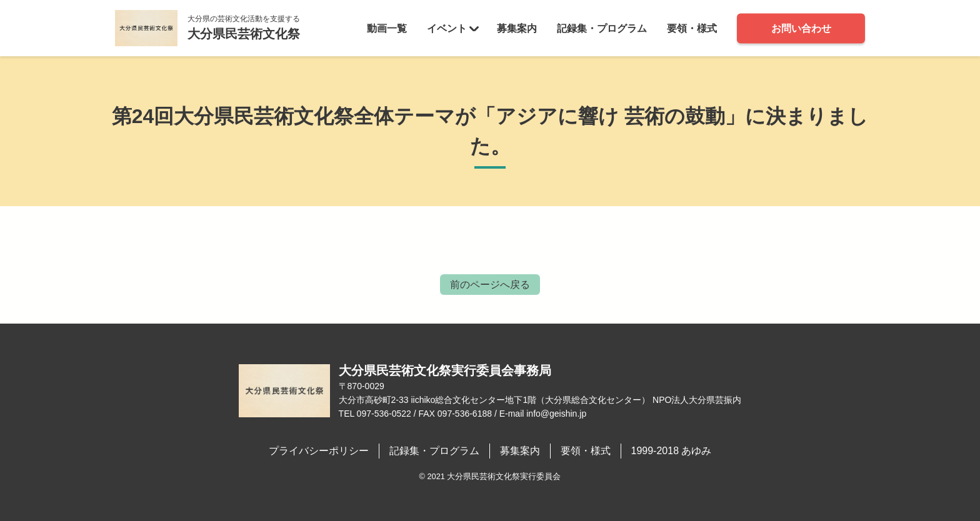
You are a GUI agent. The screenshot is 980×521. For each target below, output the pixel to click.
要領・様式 (692, 28)
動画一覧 (387, 28)
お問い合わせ (801, 28)
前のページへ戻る (490, 285)
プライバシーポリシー (319, 451)
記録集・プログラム (602, 28)
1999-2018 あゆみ (672, 451)
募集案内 (517, 28)
